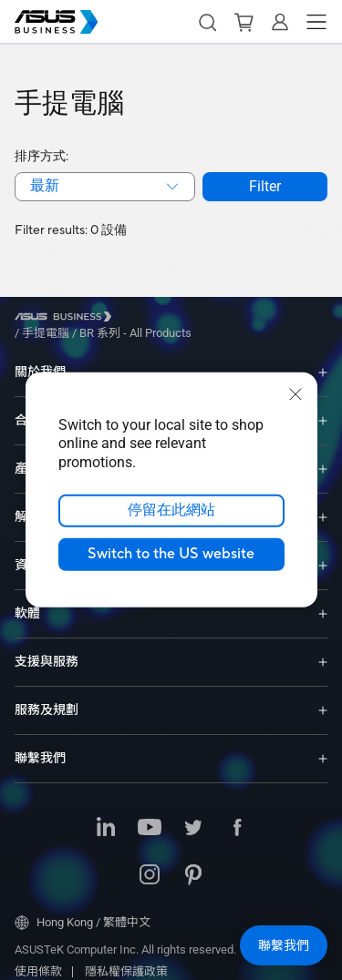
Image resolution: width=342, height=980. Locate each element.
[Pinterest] (193, 863)
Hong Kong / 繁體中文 (83, 909)
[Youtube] (150, 815)
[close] (295, 394)
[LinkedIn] (106, 815)
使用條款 (38, 958)
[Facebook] (237, 815)
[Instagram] (150, 863)
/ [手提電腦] (146, 319)
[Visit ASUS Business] (67, 319)
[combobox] (105, 187)
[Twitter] (193, 815)
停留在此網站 (171, 511)
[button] (207, 22)
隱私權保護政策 (126, 958)
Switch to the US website (171, 555)
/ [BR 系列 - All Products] (234, 319)
